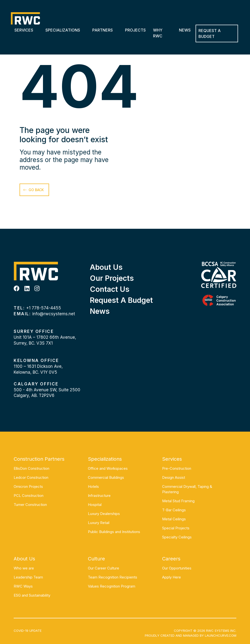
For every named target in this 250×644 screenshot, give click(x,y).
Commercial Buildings (106, 477)
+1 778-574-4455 (44, 308)
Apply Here (172, 577)
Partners (103, 30)
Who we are (24, 568)
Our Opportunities (177, 568)
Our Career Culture (104, 568)
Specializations (63, 30)
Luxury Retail (99, 523)
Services (24, 30)
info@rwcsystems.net (54, 314)
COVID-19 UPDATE (28, 631)
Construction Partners (39, 459)
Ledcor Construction (31, 477)
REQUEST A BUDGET (210, 33)
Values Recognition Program (112, 586)
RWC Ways (23, 586)
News (185, 30)
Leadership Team (28, 577)
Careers (171, 559)
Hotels (93, 486)
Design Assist (174, 477)
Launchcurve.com (221, 635)
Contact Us (110, 289)
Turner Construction (30, 505)
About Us (106, 267)
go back (36, 190)
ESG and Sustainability (32, 595)
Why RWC (158, 33)
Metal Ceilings (174, 519)
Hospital (95, 505)
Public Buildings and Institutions (114, 532)
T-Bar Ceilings (174, 510)
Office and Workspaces (108, 468)
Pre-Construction (177, 468)
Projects (135, 30)
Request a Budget (121, 300)
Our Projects (112, 278)
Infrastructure (99, 496)
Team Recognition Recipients (113, 577)
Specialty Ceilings (177, 537)
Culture (96, 559)
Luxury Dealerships (104, 514)
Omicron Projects (28, 486)
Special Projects (176, 528)
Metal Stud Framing (178, 501)
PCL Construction (29, 496)
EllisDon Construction (31, 468)
